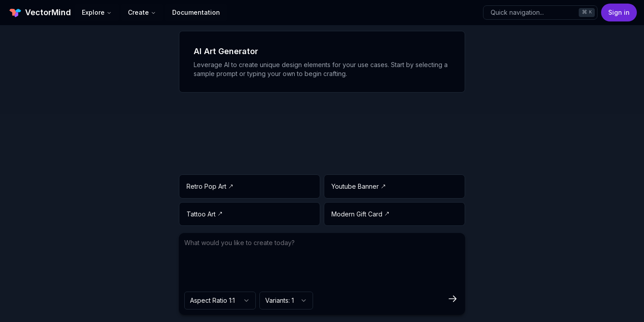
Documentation (196, 12)
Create (142, 12)
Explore (97, 12)
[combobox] (220, 301)
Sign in (619, 12)
